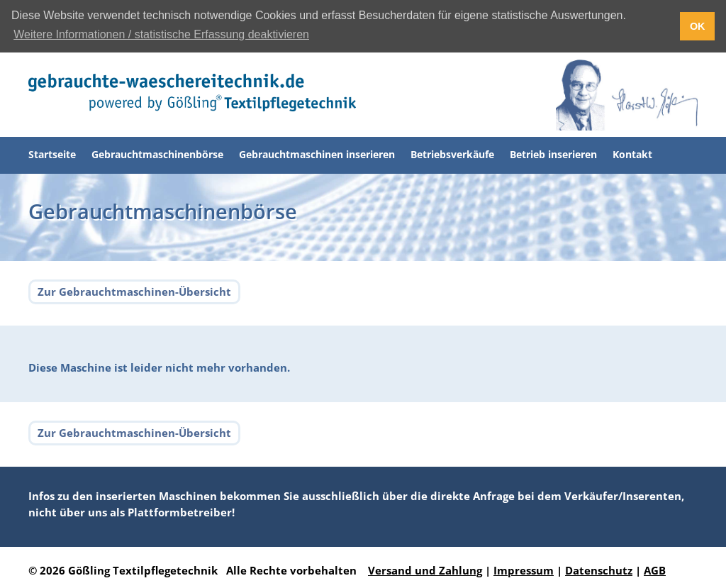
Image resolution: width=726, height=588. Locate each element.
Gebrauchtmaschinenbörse (157, 154)
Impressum (524, 570)
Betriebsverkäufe (452, 154)
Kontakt (632, 154)
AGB (655, 570)
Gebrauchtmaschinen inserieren (317, 154)
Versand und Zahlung (425, 570)
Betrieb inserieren (553, 154)
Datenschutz (599, 570)
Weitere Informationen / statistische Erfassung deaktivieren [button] (161, 34)
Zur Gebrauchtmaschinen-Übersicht (134, 292)
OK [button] (698, 26)
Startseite (52, 154)
